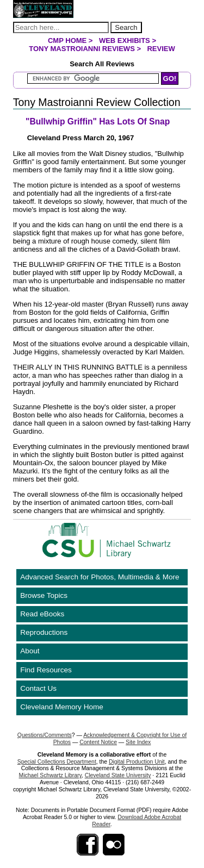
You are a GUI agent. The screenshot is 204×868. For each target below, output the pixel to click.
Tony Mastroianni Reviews (82, 49)
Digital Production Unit (137, 762)
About (30, 651)
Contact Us (38, 688)
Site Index (138, 742)
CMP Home (67, 40)
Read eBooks (42, 614)
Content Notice (98, 742)
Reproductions (44, 632)
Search (126, 27)
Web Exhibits (125, 40)
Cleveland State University (118, 775)
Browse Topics (44, 595)
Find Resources (46, 670)
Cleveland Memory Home (61, 707)
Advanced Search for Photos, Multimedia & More (100, 577)
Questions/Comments (45, 735)
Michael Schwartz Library (50, 775)
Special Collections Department (57, 762)
